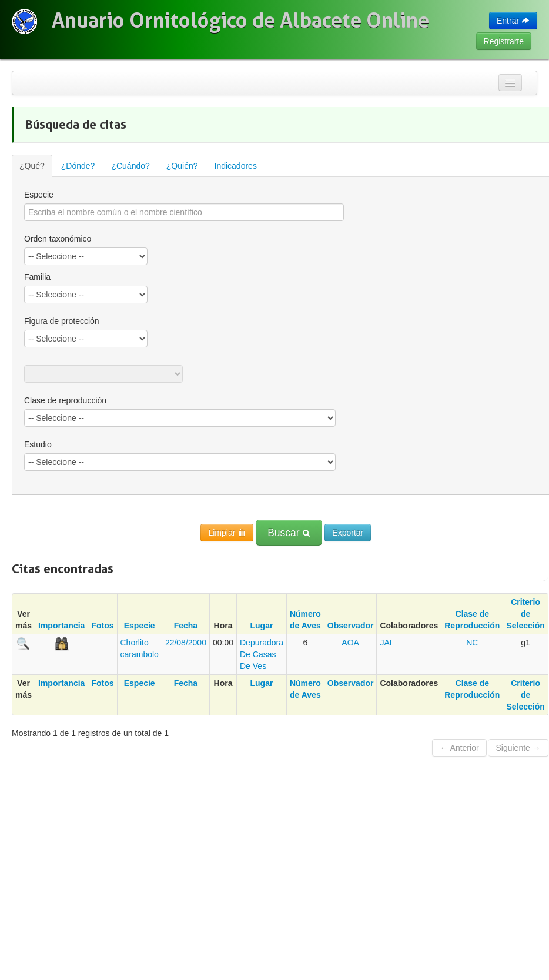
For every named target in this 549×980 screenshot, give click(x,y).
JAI (386, 643)
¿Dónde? (78, 166)
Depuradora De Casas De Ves (262, 654)
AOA (350, 643)
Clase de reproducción (65, 400)
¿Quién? (182, 166)
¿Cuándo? (130, 166)
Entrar (513, 21)
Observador (351, 626)
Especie (39, 195)
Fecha (186, 626)
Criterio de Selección (525, 614)
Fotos (102, 626)
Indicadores (236, 166)
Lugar (262, 626)
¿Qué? (32, 166)
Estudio (38, 444)
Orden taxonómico (58, 239)
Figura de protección (62, 321)
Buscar (289, 533)
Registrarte (504, 41)
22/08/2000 (186, 643)
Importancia (61, 626)
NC (472, 643)
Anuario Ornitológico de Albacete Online (240, 21)
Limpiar (227, 533)
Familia (37, 277)
